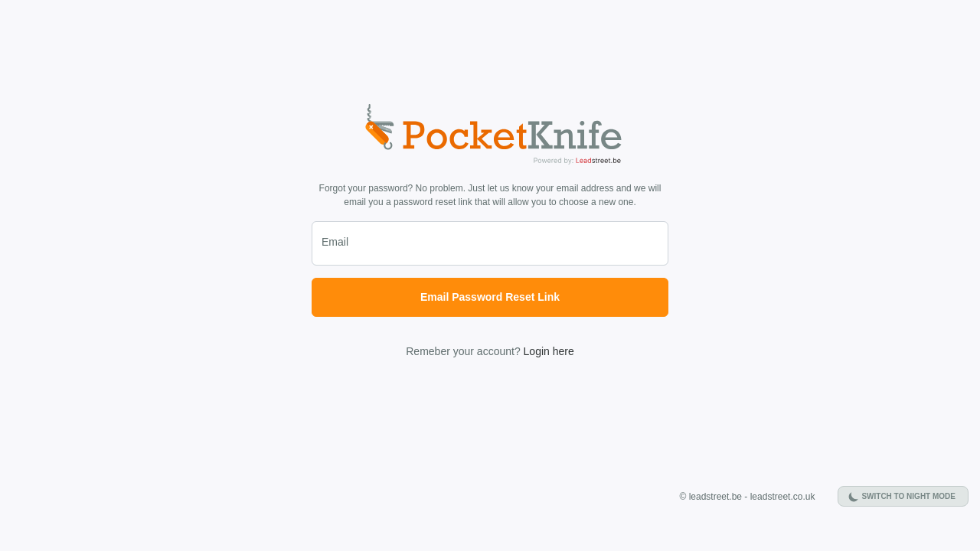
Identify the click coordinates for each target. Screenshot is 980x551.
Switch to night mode (908, 496)
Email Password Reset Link (490, 297)
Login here (549, 351)
